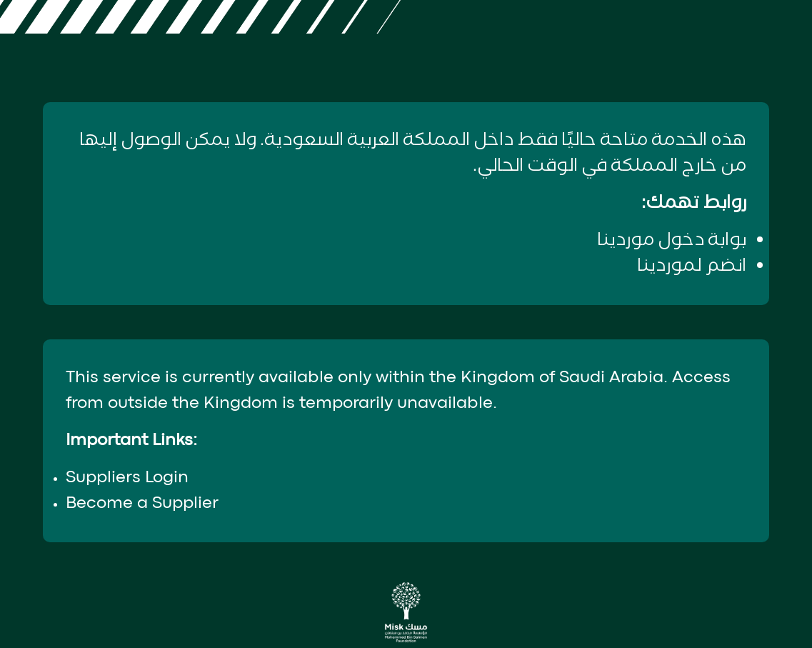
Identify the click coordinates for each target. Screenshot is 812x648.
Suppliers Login (127, 478)
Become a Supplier (142, 504)
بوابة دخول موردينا (672, 240)
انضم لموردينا (692, 266)
